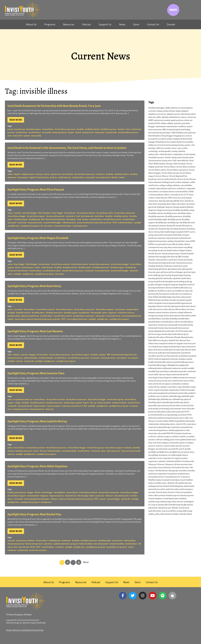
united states (189, 486)
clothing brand (54, 541)
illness (184, 309)
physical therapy (176, 402)
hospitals (158, 303)
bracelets (168, 139)
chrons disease (27, 267)
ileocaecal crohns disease (18, 271)
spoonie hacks (162, 449)
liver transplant (161, 344)
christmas (182, 164)
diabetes (190, 207)
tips (177, 471)
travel (183, 480)
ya (167, 511)
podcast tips (154, 409)
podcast (164, 406)
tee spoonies (122, 547)
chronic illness (48, 129)
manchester (186, 353)
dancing (162, 201)
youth (156, 514)
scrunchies (60, 547)
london (122, 177)
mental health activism (163, 362)
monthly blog (154, 371)
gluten (105, 313)
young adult (182, 511)
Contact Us (153, 24)
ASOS (158, 123)
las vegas (158, 334)
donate (163, 226)
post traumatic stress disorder (182, 409)
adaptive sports (28, 174)
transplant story (183, 474)
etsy (162, 247)
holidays (166, 300)
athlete (170, 123)
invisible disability (46, 358)
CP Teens (190, 195)
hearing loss (71, 219)
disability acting (188, 210)
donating (174, 229)
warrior (180, 502)
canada (167, 148)
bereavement (154, 133)
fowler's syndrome (97, 496)
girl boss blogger (176, 272)
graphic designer (156, 285)
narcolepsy (167, 375)
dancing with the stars (175, 201)
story (192, 452)
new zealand (20, 319)
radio (187, 418)
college (18, 403)
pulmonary (153, 418)
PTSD (189, 415)
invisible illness (35, 132)
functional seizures (15, 358)
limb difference (155, 340)
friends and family (185, 260)
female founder (187, 254)
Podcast (86, 24)
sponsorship (36, 136)
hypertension (186, 303)
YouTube (175, 514)
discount (191, 223)
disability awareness (101, 267)
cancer (174, 148)
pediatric (192, 393)
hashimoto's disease (126, 313)
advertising (185, 114)
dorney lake (159, 232)
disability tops (35, 219)
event (175, 247)
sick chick (157, 443)
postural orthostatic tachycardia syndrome (94, 223)
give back (188, 272)
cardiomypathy (164, 151)
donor (128, 129)
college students (173, 185)
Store (136, 24)
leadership (167, 334)
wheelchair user (165, 508)
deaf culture (99, 216)
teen (190, 464)
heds (79, 219)
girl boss (54, 177)
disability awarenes (109, 129)
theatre (165, 471)
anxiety (167, 120)
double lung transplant (73, 403)
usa (158, 489)
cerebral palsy (189, 154)
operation (172, 387)
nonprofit (152, 387)
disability (80, 129)
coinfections (66, 541)
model (184, 368)
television (167, 468)
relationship (153, 424)
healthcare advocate (184, 291)
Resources (69, 24)
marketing (183, 356)
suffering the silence (180, 455)
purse (181, 418)
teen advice (48, 226)
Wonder (175, 508)
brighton (177, 139)
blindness (47, 213)
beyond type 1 (166, 133)
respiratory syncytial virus (72, 406)
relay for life (181, 424)
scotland (175, 437)
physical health (163, 402)
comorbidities (186, 185)
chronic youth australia (55, 216)
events (180, 247)
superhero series (155, 458)
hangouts (175, 285)
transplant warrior (37, 409)
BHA (174, 133)
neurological (122, 358)
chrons (18, 267)
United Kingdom (176, 486)
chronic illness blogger (17, 216)
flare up (93, 403)
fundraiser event (180, 266)
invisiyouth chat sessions (179, 328)
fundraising (136, 129)
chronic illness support (36, 216)
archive (186, 120)
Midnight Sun (173, 365)
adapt (178, 111)
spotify (188, 449)
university (49, 409)
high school (172, 297)
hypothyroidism (14, 316)
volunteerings (165, 502)
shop (150, 443)
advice (10, 213)
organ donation (184, 387)
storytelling (111, 547)
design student (132, 309)
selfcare (159, 440)
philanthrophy (154, 399)
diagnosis (44, 496)
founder (185, 257)
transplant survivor (21, 409)
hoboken (158, 300)
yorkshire (172, 511)
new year (192, 378)
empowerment (172, 238)
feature (86, 403)
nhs (160, 384)
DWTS (187, 232)
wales (174, 502)
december (182, 204)
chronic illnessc (162, 176)
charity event (56, 174)
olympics (164, 387)
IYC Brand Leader (185, 331)
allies (10, 355)
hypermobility (175, 303)
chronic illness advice (105, 213)
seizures (20, 361)
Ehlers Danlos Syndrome (55, 219)
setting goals (169, 440)
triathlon (189, 480)
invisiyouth (46, 132)
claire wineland (155, 182)
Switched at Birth (173, 461)
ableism (174, 108)
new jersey (184, 378)
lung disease (158, 347)
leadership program (180, 334)
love (186, 344)
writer (159, 511)
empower (162, 238)
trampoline (162, 474)
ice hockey (167, 306)
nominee (185, 384)
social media (29, 361)
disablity (183, 223)
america (184, 117)
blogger (60, 213)
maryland (192, 356)
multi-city (158, 375)
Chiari (191, 161)
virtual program (173, 495)
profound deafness (125, 223)
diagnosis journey (57, 496)
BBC (165, 130)
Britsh (179, 142)
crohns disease (47, 267)
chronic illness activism (86, 213)
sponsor (27, 136)
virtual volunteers (156, 499)
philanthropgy (175, 396)
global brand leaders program (66, 544)
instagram (153, 316)
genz (158, 272)
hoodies (85, 219)
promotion (182, 415)
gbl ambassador (175, 269)
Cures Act (177, 198)
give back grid (167, 275)
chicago (169, 164)
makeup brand (88, 132)
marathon (152, 356)
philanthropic (166, 399)
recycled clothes (48, 547)
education (168, 235)
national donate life (180, 375)
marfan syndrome (171, 356)
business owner (184, 145)
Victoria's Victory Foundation (180, 492)
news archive (189, 381)
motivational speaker (178, 371)
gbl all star (49, 544)
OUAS (183, 390)
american (192, 117)
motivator (192, 371)
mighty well (184, 365)
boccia (185, 136)
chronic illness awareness (65, 129)
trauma (158, 480)
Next (86, 562)
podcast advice (175, 406)
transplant (171, 474)
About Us (31, 24)
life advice (161, 337)
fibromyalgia (96, 313)
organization (174, 390)
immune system (155, 313)
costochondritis (33, 496)
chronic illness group (115, 400)
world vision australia (38, 550)
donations (191, 229)
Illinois (178, 309)
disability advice (85, 267)
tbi (42, 226)
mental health (111, 132)
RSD (168, 433)
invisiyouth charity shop (158, 328)
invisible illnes (22, 132)
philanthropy (178, 399)
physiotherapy (154, 406)
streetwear (163, 455)
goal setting (179, 281)
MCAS (33, 547)
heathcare (188, 294)
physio (187, 402)
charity (47, 174)
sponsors (160, 446)
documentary (23, 177)
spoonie (103, 499)
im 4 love (11, 132)
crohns (37, 267)
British (37, 493)
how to (165, 303)
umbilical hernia (185, 483)
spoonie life (126, 499)
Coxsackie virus (176, 195)
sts (169, 455)
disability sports (175, 219)
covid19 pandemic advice (159, 195)
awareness (158, 130)
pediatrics (153, 396)
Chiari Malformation (157, 164)
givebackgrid (179, 275)
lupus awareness (113, 451)
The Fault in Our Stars (181, 468)
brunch (160, 145)
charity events (188, 157)
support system (181, 458)
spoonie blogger (113, 499)
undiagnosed (46, 502)
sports (181, 449)
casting (174, 151)
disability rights (105, 541)
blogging (32, 355)
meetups (182, 359)
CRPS (170, 198)
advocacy (39, 174)
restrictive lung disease (158, 430)
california (160, 148)
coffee (192, 182)
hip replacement (184, 297)
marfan (160, 356)
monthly (191, 368)
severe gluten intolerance (77, 319)
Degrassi (169, 207)
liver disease (181, 340)
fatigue (182, 250)
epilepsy (102, 355)
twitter (159, 483)
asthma (164, 123)
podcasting (164, 409)
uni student (165, 486)
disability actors (171, 213)
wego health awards (185, 505)
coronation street (166, 192)
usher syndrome (167, 489)
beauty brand (20, 129)
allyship (16, 355)
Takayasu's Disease (156, 464)
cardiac (185, 148)
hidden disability (31, 358)
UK (177, 483)
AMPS (151, 120)
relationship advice (167, 424)
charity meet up (155, 161)
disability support (21, 219)
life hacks (169, 337)
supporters (153, 461)
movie (151, 375)
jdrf (150, 334)
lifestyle (115, 177)
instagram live (163, 316)
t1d (182, 461)
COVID (191, 192)
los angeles (179, 344)
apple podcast (177, 120)
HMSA (151, 300)
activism (172, 111)
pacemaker (190, 390)
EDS (43, 219)
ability (10, 174)
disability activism (92, 129)
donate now (153, 229)
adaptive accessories (157, 114)
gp (191, 281)
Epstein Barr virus (182, 241)
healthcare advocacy (166, 291)
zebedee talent (185, 514)
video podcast (159, 495)
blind (40, 213)
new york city (162, 381)
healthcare (153, 291)
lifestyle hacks (187, 337)
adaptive (17, 174)
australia (17, 213)
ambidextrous (175, 117)
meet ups (174, 359)
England (32, 177)
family (169, 250)
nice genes (167, 384)
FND (109, 355)
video (151, 495)
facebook (162, 250)
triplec (151, 483)
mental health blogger (52, 223)
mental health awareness (128, 132)
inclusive (165, 313)
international (175, 316)
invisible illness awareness (73, 271)
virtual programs (187, 495)
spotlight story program (30, 226)
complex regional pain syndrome (162, 188)
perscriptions (163, 396)
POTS (115, 223)
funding (152, 266)
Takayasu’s (170, 464)
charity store (167, 161)
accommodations (185, 108)
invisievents (163, 325)
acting (165, 111)
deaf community (87, 216)
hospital (181, 300)
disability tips (131, 267)
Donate (171, 24)
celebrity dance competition (171, 154)
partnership (183, 393)
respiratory (191, 424)
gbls (184, 269)
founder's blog (155, 260)
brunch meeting (170, 145)
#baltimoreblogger (157, 108)
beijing (187, 130)
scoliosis (152, 437)
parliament (173, 393)
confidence (181, 188)
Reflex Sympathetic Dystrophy (182, 421)
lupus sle (11, 454)
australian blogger (30, 213)
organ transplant (54, 406)
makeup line (100, 132)
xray (164, 511)
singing (165, 443)
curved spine (120, 309)
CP (184, 195)
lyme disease (24, 547)
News (122, 24)
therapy (172, 471)
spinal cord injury (186, 443)
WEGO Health (170, 505)
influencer (109, 496)
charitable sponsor (34, 129)
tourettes (183, 471)
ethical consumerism (16, 544)
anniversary (159, 120)
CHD (174, 161)
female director (43, 177)
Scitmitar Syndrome (183, 433)
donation (121, 129)
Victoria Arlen (162, 492)
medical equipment (162, 359)
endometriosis (71, 496)
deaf (78, 216)
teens (161, 468)
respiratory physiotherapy (159, 427)
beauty (10, 129)
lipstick (78, 132)
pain (150, 393)
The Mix (158, 471)
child (175, 164)
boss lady (160, 139)
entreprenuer (118, 541)
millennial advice (69, 223)
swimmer (162, 461)
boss (190, 136)
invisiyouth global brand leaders (37, 499)
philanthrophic (188, 396)
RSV (85, 406)
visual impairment (80, 226)
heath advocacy (176, 294)
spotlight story (13, 226)
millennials (167, 368)
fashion (175, 250)
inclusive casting (176, 313)
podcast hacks (188, 406)
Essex (169, 244)
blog (54, 213)
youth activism (165, 514)
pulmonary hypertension (168, 418)
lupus (103, 451)
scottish (182, 437)
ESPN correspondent (157, 244)
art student (18, 309)
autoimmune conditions (26, 541)
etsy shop (168, 247)
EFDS (175, 235)
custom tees (70, 216)
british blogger (32, 264)
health (175, 288)
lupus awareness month (131, 451)
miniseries (177, 368)
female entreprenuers (34, 544)
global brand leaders (164, 278)
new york (152, 381)
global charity (162, 281)
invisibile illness (155, 319)
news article (18, 136)
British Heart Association (166, 142)
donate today (164, 229)
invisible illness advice (112, 219)
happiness (113, 313)
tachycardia (189, 461)
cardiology (153, 151)
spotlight (138, 223)
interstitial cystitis (122, 496)
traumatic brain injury (63, 226)
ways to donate (158, 505)
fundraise (160, 266)
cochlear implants (182, 182)
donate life (171, 226)
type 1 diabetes (169, 483)
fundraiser (169, 266)
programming (171, 415)
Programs (50, 24)
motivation (164, 371)
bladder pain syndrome (17, 493)
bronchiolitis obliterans (23, 400)
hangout (167, 285)
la (153, 334)
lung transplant (40, 406)
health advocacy (65, 177)
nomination (176, 384)
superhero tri (169, 458)
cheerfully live (60, 493)
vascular (152, 492)
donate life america (184, 226)
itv (177, 331)
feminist (152, 257)
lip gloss (71, 132)
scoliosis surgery (163, 437)
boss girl (152, 139)
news (10, 136)
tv (155, 483)
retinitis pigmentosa (177, 430)
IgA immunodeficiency (30, 316)
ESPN (193, 241)
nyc (158, 387)
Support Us (105, 24)
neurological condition (169, 378)
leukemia (152, 337)
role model (162, 433)
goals (187, 281)
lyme (16, 547)
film (169, 257)
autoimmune (161, 126)
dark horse (101, 174)
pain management (160, 393)
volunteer (183, 499)
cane (179, 148)
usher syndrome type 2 (184, 489)
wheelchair (153, 508)
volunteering (23, 550)
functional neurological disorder (124, 355)
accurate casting (155, 111)
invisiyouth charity (59, 132)
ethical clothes (130, 541)
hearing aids (154, 294)
